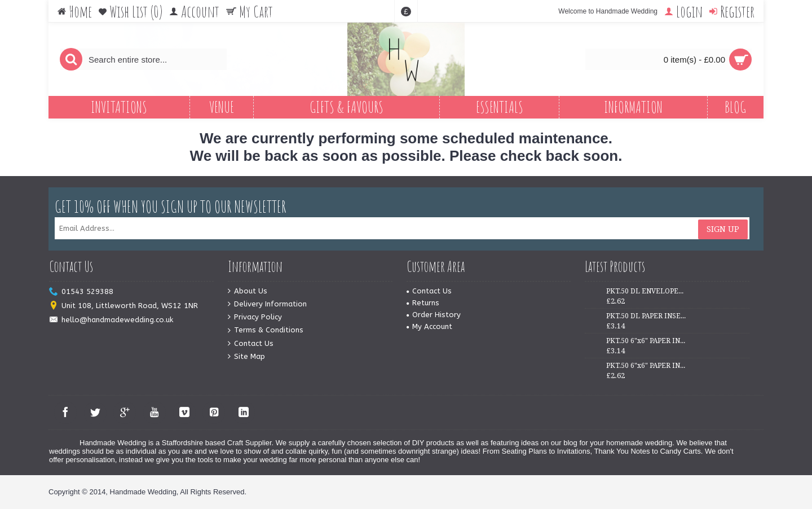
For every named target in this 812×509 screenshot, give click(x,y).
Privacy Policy (255, 317)
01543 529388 (81, 292)
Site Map (246, 357)
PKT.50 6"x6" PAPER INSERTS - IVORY (646, 366)
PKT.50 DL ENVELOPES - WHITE (646, 291)
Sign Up (723, 229)
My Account (429, 326)
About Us (248, 291)
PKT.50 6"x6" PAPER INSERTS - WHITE (646, 341)
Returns (423, 303)
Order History (434, 315)
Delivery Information (267, 304)
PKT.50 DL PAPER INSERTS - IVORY (646, 316)
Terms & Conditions (266, 330)
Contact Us (251, 344)
